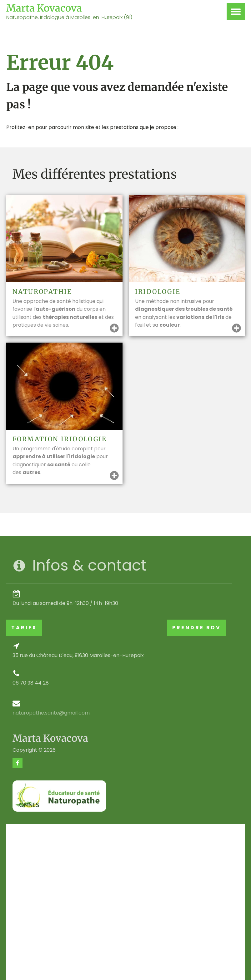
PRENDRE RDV (197, 628)
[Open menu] (236, 12)
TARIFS (24, 628)
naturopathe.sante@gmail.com (51, 713)
